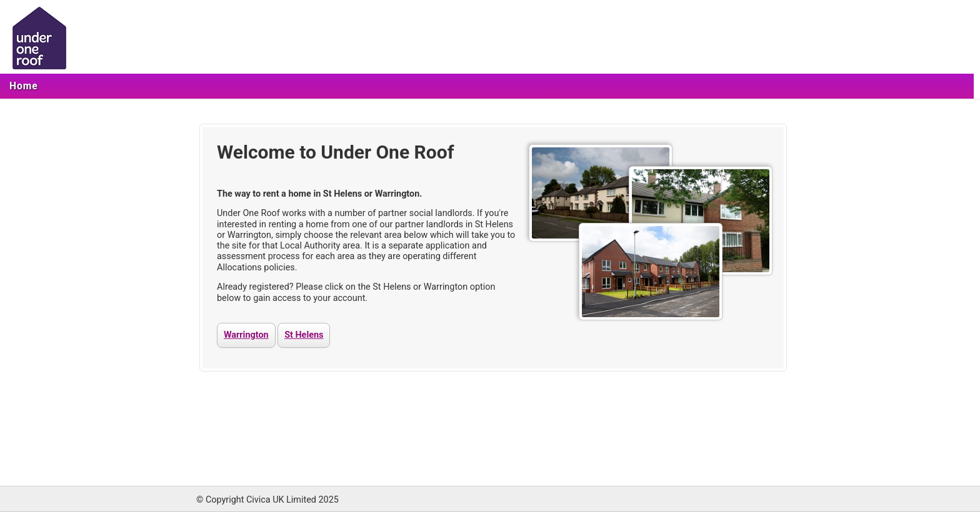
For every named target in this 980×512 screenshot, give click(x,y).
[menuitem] (24, 86)
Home (24, 86)
